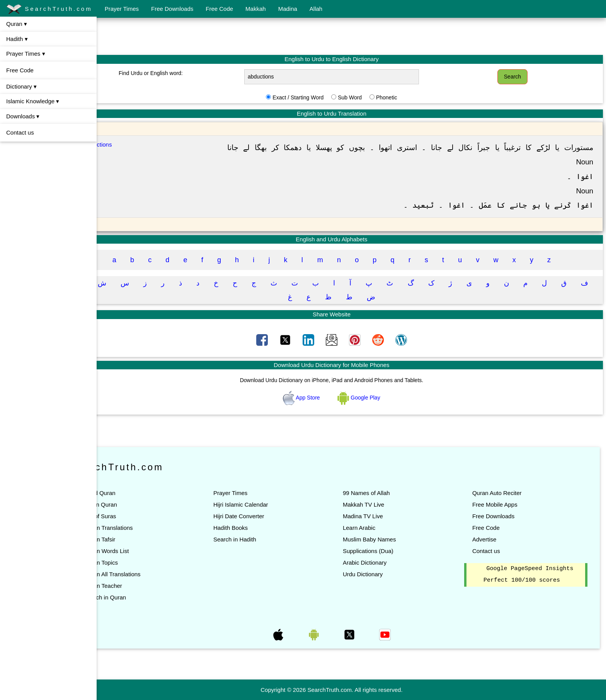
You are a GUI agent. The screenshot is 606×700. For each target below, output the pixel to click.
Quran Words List (146, 551)
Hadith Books (260, 528)
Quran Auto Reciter (507, 493)
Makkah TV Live (383, 505)
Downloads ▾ (23, 116)
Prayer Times (122, 9)
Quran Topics (140, 563)
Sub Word (369, 97)
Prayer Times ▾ (26, 54)
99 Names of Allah (386, 493)
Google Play (379, 398)
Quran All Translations (152, 574)
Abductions (136, 144)
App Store (322, 398)
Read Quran (139, 493)
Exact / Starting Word (318, 97)
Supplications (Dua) (388, 551)
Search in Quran (144, 597)
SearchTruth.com (49, 9)
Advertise (494, 539)
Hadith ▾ (17, 39)
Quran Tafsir (139, 539)
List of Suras (139, 516)
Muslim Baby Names (389, 539)
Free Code (219, 9)
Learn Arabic (379, 528)
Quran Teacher (142, 586)
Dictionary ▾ (21, 86)
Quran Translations (148, 528)
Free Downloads (172, 9)
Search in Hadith (264, 539)
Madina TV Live (383, 516)
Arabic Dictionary (384, 563)
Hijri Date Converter (268, 516)
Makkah (256, 9)
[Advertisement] (351, 36)
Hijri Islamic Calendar (270, 505)
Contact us (20, 132)
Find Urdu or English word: (184, 73)
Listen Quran (140, 505)
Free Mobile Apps (505, 505)
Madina (288, 9)
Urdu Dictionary (382, 574)
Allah (316, 9)
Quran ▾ (17, 24)
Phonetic (406, 97)
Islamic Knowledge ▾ (33, 101)
